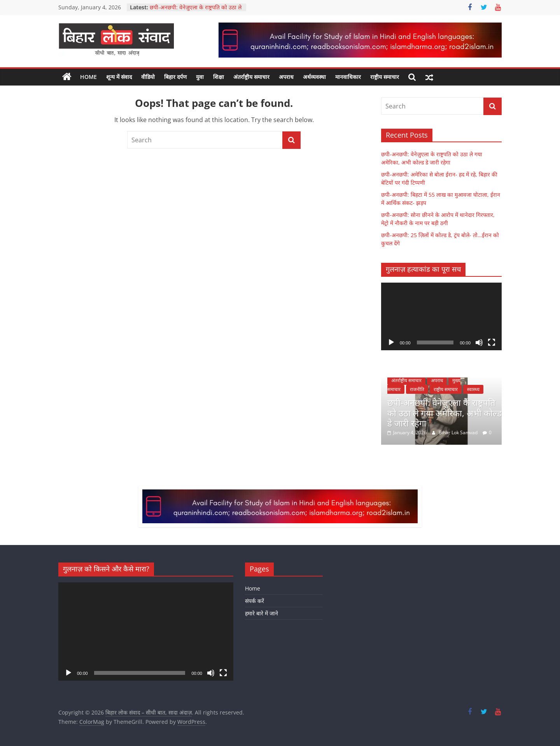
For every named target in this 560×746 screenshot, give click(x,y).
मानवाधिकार (348, 77)
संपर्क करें (255, 601)
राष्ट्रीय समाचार (385, 77)
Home (88, 77)
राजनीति (417, 389)
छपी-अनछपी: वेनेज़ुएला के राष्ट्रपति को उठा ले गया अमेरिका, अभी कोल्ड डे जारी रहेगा (196, 11)
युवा (200, 77)
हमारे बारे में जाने (262, 613)
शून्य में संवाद (119, 77)
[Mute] (479, 342)
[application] (441, 316)
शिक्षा (219, 77)
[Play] (391, 342)
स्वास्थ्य (473, 389)
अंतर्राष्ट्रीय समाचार (251, 77)
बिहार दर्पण (175, 77)
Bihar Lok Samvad (459, 432)
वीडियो (148, 77)
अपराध (286, 77)
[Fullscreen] (492, 342)
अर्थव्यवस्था (314, 77)
